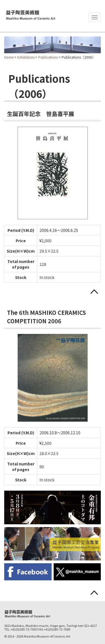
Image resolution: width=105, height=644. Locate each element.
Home (9, 57)
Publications (48, 57)
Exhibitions (26, 57)
